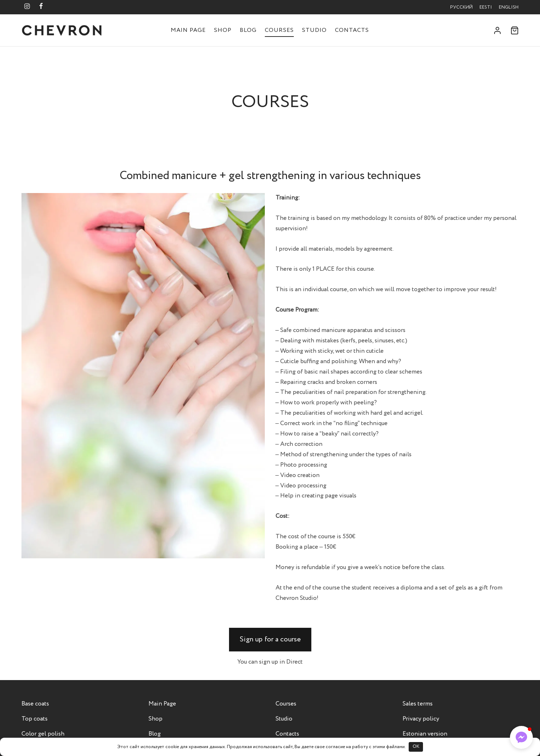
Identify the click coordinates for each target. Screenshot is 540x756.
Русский (461, 7)
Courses (279, 30)
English (509, 7)
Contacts (352, 30)
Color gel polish (43, 734)
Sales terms (418, 704)
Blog (248, 30)
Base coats (35, 704)
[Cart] (515, 30)
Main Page (188, 30)
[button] (270, 640)
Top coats (35, 719)
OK (416, 747)
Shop (223, 30)
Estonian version (425, 734)
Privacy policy (421, 719)
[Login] (497, 30)
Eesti (486, 7)
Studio (314, 30)
